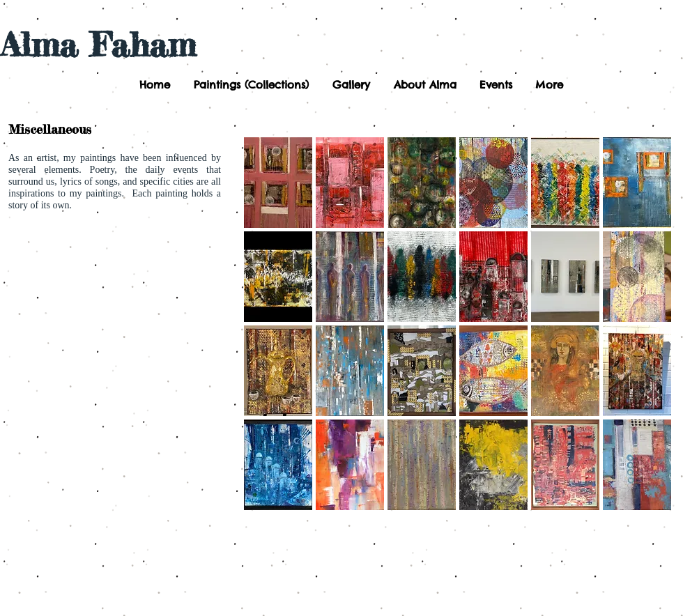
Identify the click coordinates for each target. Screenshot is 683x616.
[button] (250, 85)
